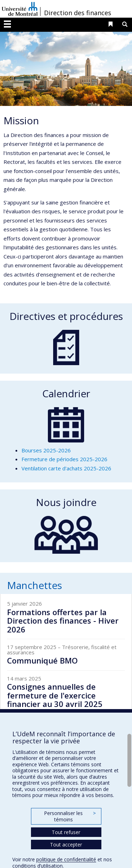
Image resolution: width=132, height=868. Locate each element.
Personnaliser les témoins (70, 816)
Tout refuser (66, 832)
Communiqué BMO (42, 660)
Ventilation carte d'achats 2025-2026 (66, 468)
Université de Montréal (20, 9)
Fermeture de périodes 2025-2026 (64, 459)
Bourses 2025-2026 (46, 450)
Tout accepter (66, 845)
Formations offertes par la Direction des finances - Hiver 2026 (63, 620)
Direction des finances (78, 13)
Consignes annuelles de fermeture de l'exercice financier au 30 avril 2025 (55, 695)
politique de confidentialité (66, 859)
